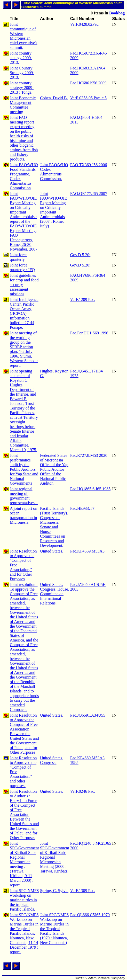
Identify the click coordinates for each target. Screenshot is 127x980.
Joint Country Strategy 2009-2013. (22, 73)
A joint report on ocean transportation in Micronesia (23, 515)
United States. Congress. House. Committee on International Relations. (54, 594)
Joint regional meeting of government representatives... (24, 496)
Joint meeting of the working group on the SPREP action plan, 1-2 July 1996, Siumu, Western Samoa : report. (24, 349)
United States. (52, 551)
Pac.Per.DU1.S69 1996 (89, 333)
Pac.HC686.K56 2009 (88, 83)
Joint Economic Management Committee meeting (23, 105)
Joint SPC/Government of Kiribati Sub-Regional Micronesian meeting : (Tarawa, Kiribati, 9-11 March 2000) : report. (24, 864)
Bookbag (117, 13)
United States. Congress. (52, 760)
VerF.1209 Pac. (83, 300)
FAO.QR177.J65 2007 (89, 194)
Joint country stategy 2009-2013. (21, 58)
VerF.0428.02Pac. (85, 24)
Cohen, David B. (54, 98)
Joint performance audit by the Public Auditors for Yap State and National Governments (24, 469)
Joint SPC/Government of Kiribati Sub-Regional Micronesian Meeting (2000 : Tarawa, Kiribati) (55, 857)
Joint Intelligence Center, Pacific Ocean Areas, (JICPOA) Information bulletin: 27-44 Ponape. (24, 313)
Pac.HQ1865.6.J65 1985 (90, 489)
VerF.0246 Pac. (83, 791)
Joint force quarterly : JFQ (22, 267)
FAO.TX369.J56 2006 (89, 165)
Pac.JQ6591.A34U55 (88, 715)
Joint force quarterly (19, 257)
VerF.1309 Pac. (83, 891)
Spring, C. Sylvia (54, 891)
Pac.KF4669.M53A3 (87, 551)
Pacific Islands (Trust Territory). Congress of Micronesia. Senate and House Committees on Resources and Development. (54, 527)
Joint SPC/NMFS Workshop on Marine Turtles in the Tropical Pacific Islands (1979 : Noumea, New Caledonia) (54, 929)
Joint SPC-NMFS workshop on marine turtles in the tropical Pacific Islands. (24, 900)
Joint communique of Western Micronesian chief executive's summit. (23, 36)
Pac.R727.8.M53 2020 (89, 455)
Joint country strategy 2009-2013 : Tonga (22, 88)
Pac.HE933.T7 (82, 508)
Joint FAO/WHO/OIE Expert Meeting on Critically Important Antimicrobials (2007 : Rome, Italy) (54, 210)
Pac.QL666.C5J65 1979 (90, 915)
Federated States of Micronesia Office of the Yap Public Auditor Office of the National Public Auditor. (54, 469)
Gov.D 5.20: (80, 255)
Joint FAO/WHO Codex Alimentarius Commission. (54, 172)
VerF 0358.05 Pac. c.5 (88, 98)
